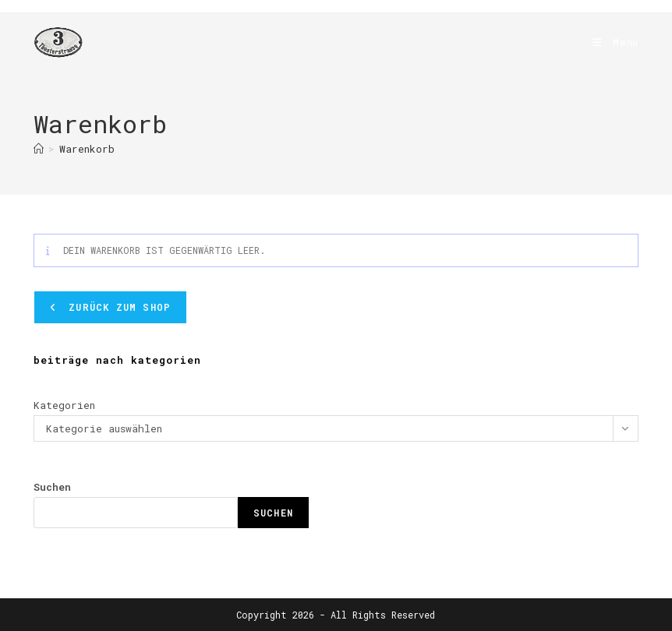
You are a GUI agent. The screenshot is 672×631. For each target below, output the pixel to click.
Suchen (52, 487)
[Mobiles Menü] (610, 42)
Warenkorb (87, 149)
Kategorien (64, 405)
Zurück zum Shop (117, 307)
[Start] (39, 149)
